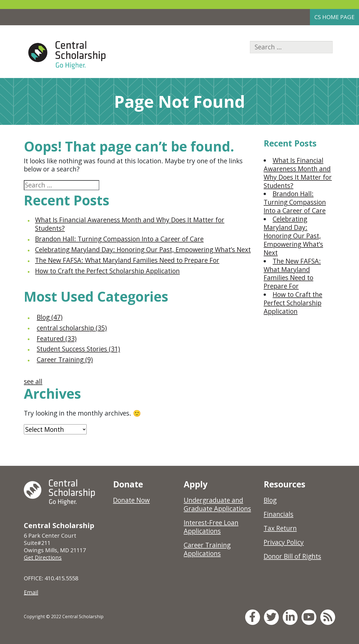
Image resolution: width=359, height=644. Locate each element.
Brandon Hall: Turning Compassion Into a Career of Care (119, 239)
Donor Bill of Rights (292, 556)
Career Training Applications (207, 549)
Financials (279, 514)
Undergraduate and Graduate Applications (217, 504)
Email (31, 592)
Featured (57, 338)
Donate (128, 484)
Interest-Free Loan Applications (211, 527)
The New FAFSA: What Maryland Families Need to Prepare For (127, 260)
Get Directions (43, 557)
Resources (285, 484)
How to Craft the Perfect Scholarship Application (107, 271)
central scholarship (72, 328)
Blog (50, 317)
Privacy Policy (284, 542)
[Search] (291, 47)
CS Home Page (334, 17)
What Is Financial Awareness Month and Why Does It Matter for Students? (130, 224)
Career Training (65, 359)
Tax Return (280, 528)
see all (33, 381)
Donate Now (131, 500)
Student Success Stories (78, 349)
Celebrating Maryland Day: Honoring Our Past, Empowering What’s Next (143, 249)
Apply (196, 484)
